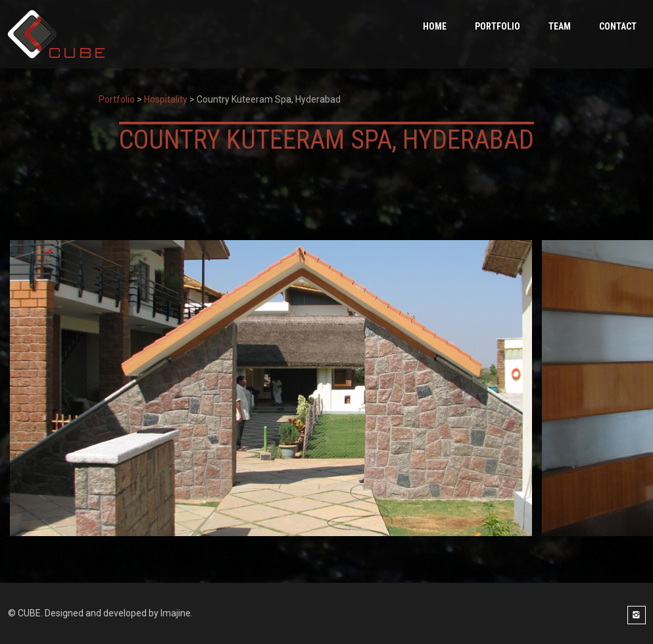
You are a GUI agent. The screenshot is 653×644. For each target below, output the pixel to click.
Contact (618, 26)
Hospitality (166, 99)
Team (560, 26)
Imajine (176, 613)
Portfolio (117, 99)
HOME (435, 26)
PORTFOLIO (497, 26)
